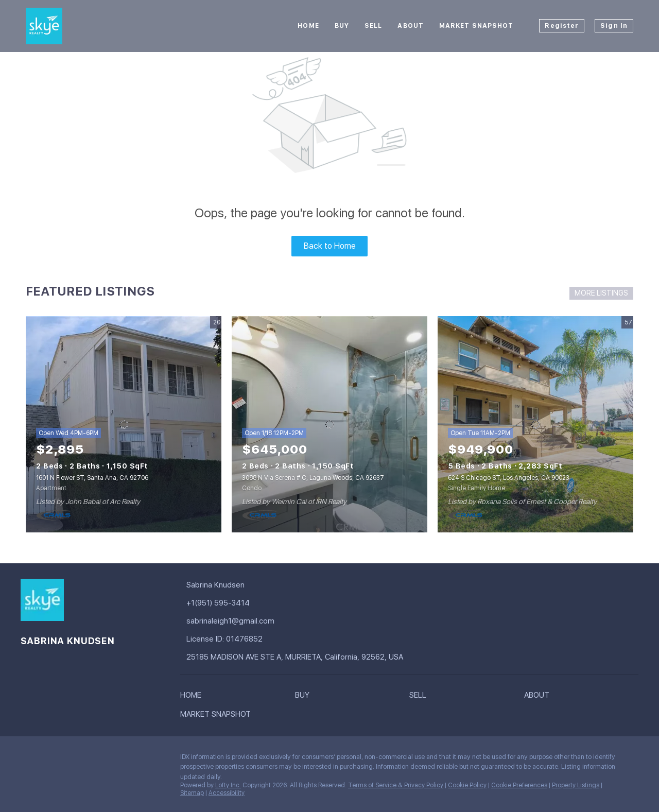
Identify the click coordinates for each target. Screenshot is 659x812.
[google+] (49, 759)
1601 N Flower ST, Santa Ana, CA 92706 (92, 478)
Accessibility (227, 793)
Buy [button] (342, 26)
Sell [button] (373, 26)
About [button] (411, 26)
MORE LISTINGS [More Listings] (601, 293)
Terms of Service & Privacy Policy (396, 785)
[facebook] (28, 759)
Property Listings (576, 785)
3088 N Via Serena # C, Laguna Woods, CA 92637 (313, 478)
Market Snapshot (476, 26)
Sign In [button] (614, 26)
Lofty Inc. (228, 785)
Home (308, 26)
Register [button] (562, 26)
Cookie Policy (467, 785)
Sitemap (192, 793)
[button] (193, 697)
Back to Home (330, 246)
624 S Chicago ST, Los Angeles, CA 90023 (509, 478)
